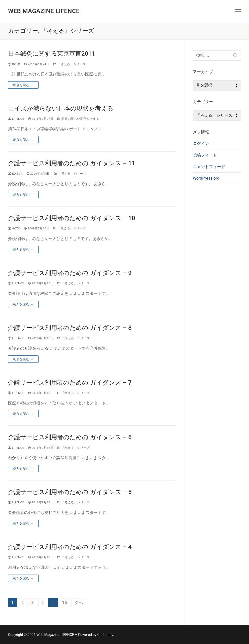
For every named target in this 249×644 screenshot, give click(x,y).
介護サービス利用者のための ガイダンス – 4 (70, 547)
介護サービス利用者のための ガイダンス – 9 (70, 273)
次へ (79, 603)
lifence (16, 119)
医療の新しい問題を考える (78, 119)
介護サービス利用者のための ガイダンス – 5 (70, 492)
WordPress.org (206, 178)
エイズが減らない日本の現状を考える (61, 108)
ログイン (201, 144)
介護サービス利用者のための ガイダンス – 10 (72, 218)
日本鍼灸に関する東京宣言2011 (52, 54)
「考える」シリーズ (69, 64)
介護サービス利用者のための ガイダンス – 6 (70, 437)
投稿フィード (205, 155)
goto (14, 64)
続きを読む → (23, 85)
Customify (105, 635)
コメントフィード (209, 167)
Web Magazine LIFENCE (44, 11)
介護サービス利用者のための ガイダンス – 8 (70, 328)
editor (15, 174)
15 (65, 603)
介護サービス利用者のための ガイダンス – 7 (70, 383)
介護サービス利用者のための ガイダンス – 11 (72, 163)
